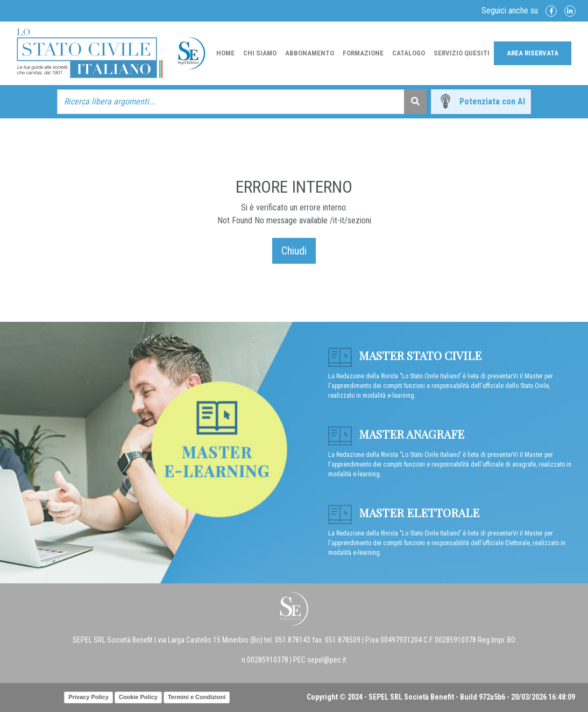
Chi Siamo (260, 53)
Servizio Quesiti (462, 53)
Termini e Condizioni (197, 697)
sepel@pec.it (327, 660)
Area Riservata (533, 53)
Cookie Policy (138, 697)
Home (225, 53)
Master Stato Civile (405, 355)
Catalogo (409, 53)
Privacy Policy (88, 697)
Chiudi (294, 251)
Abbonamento (310, 53)
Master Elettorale (404, 512)
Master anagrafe (396, 434)
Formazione (363, 53)
